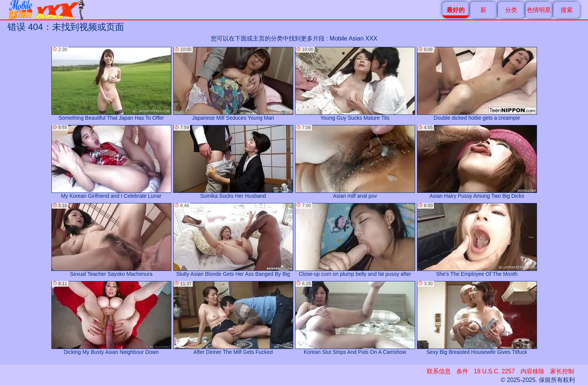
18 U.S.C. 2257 (494, 371)
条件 (462, 371)
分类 (511, 10)
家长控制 (562, 371)
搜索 (567, 10)
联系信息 (439, 371)
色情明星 (539, 10)
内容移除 (532, 371)
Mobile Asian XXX (353, 38)
